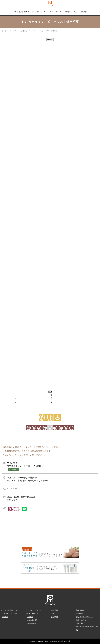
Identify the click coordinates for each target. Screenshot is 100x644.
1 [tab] (51, 395)
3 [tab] (51, 402)
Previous (50, 39)
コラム (76, 12)
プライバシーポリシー (85, 617)
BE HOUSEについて (34, 614)
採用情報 (79, 614)
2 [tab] (51, 399)
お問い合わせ (32, 623)
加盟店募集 (80, 610)
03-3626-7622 (13, 489)
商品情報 (5, 617)
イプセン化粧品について (21, 12)
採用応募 (79, 623)
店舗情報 (67, 12)
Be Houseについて (56, 12)
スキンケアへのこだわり (10, 614)
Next (50, 391)
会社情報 (84, 12)
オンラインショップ (40, 12)
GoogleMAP (13, 469)
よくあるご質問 (32, 620)
